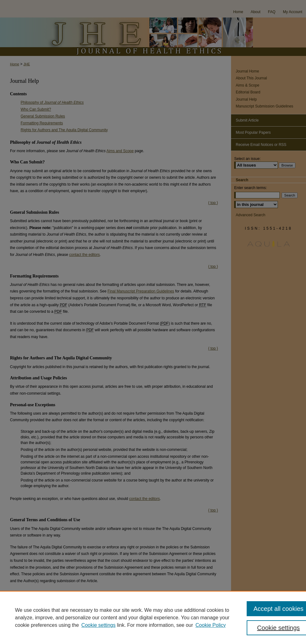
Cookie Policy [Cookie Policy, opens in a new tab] (211, 625)
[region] (153, 617)
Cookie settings (99, 625)
